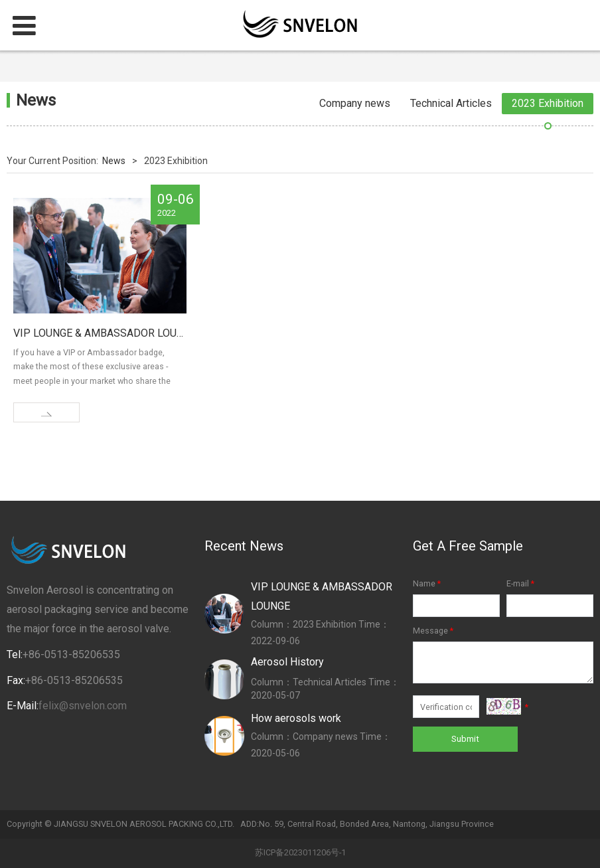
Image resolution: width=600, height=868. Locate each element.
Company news (355, 103)
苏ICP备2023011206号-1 (300, 852)
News (114, 161)
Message (434, 631)
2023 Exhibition (548, 103)
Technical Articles (451, 103)
